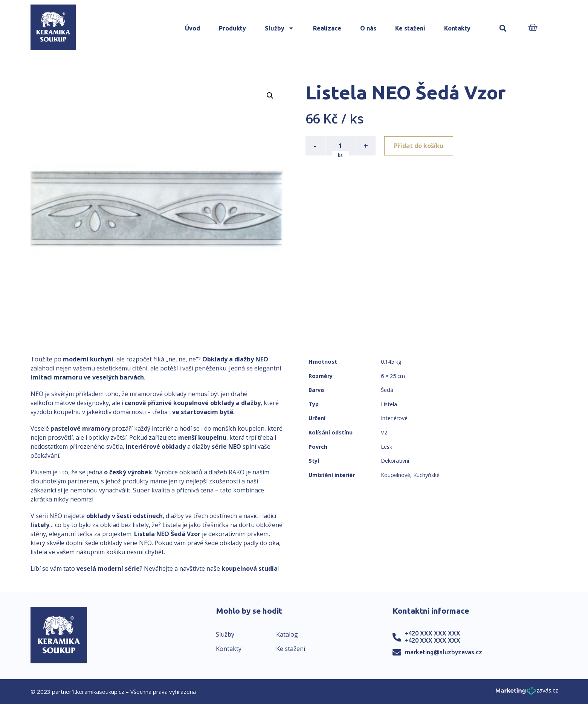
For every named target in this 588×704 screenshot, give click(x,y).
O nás (368, 28)
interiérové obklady (156, 446)
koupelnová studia (250, 568)
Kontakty (457, 28)
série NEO (226, 446)
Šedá (387, 390)
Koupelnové (396, 475)
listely (40, 525)
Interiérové (394, 418)
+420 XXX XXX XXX (433, 633)
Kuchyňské (426, 475)
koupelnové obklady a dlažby (217, 403)
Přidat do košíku (419, 146)
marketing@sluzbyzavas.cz (444, 652)
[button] (503, 28)
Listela (389, 404)
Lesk (386, 447)
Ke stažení (410, 28)
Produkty (232, 28)
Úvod (192, 28)
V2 (384, 432)
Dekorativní (395, 461)
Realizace (327, 28)
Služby (279, 28)
